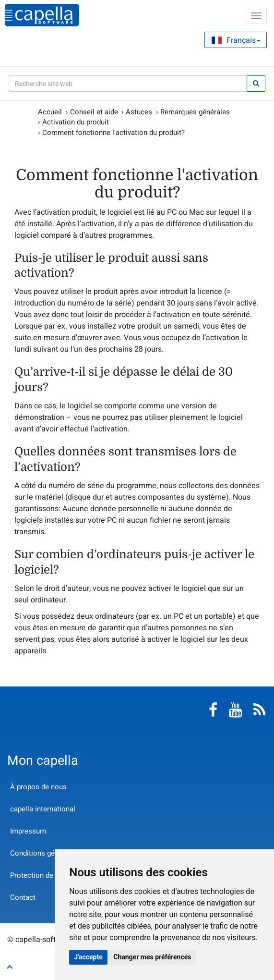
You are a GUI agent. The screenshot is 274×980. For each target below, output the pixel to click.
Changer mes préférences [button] (152, 957)
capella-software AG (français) (42, 15)
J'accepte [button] (88, 957)
